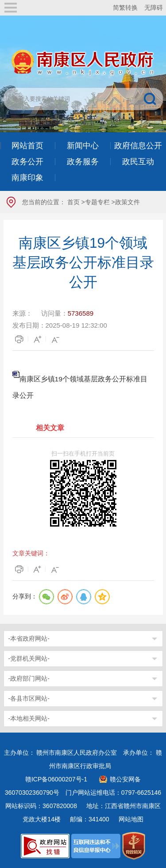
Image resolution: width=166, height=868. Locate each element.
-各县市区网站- (29, 698)
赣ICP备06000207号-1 (56, 779)
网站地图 (131, 819)
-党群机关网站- (29, 658)
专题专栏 (97, 202)
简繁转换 (125, 8)
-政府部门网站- (29, 678)
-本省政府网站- (29, 638)
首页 (73, 202)
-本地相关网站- (29, 718)
